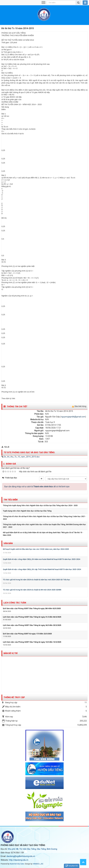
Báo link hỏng (80, 406)
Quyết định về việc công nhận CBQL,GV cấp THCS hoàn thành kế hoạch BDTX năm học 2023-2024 (42, 569)
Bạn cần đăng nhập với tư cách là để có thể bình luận (37, 487)
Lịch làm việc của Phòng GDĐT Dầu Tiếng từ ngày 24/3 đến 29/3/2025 (32, 625)
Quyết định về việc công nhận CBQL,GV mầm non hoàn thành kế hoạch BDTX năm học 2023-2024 (41, 559)
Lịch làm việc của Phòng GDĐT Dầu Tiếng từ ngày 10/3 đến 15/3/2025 (32, 642)
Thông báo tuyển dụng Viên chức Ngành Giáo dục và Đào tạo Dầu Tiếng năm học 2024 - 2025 (40, 505)
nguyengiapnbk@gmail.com (73, 417)
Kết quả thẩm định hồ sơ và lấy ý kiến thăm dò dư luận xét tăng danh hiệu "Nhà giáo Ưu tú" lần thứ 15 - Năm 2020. (43, 534)
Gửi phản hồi (72, 866)
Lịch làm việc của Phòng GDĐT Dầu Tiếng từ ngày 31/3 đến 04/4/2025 (32, 617)
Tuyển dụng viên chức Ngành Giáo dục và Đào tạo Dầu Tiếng (27, 511)
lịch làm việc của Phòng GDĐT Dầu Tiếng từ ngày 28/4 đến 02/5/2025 (32, 608)
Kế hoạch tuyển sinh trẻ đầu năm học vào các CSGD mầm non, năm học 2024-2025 (36, 549)
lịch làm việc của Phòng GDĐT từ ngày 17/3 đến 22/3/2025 (27, 634)
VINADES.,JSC (38, 864)
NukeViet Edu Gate (17, 864)
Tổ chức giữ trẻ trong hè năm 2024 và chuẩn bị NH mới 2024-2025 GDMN (32, 590)
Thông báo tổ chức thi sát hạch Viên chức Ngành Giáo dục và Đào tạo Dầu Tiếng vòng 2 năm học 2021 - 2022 (45, 518)
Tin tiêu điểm (11, 500)
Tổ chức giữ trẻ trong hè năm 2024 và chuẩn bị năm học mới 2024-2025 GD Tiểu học (36, 580)
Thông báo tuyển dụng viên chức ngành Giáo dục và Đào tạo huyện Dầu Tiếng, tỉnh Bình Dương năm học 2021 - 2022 (44, 526)
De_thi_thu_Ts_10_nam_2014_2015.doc (21, 457)
